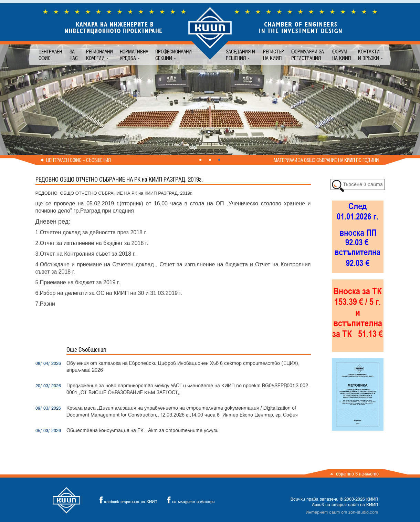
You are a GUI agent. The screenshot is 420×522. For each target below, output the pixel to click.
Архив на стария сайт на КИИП (345, 505)
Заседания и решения (240, 55)
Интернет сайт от (342, 512)
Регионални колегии (99, 55)
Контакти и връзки (369, 55)
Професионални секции (174, 55)
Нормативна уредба (134, 55)
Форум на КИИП (342, 55)
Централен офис (50, 55)
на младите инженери (189, 500)
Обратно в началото (357, 474)
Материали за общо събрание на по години (326, 160)
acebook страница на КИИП (126, 500)
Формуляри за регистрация (308, 55)
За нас (74, 55)
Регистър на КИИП (274, 55)
